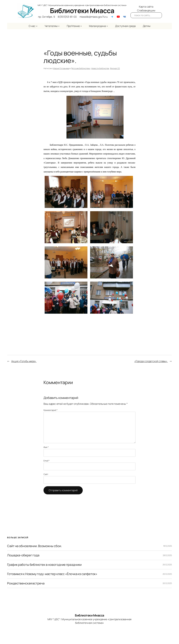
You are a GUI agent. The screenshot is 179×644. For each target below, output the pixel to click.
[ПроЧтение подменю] (81, 26)
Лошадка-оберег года (23, 555)
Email (46, 461)
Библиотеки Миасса (82, 11)
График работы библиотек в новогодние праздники (44, 565)
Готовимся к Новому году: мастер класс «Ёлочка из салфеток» (52, 574)
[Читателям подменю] (59, 26)
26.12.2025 (167, 565)
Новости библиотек (100, 68)
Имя (46, 447)
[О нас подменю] (37, 26)
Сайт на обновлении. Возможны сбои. (34, 546)
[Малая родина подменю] (107, 26)
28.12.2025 (167, 555)
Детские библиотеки (81, 68)
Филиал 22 (115, 68)
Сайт (46, 474)
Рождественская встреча (26, 583)
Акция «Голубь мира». (24, 361)
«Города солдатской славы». (151, 361)
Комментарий (50, 410)
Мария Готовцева (61, 68)
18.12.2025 (168, 546)
